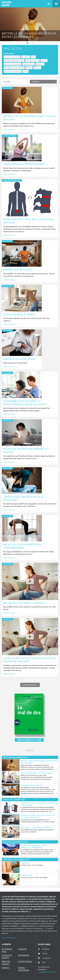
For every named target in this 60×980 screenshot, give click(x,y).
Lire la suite (10, 130)
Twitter (43, 954)
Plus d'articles (29, 685)
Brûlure (29, 68)
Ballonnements (28, 64)
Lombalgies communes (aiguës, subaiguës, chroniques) (34, 846)
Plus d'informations (9, 938)
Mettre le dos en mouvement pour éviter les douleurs (30, 118)
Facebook (44, 949)
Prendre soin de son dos (18, 270)
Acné (33, 57)
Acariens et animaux (12, 57)
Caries (26, 71)
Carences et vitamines (13, 71)
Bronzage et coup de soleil (14, 68)
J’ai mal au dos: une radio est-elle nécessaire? (23, 498)
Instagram (44, 958)
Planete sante (6, 4)
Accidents (26, 57)
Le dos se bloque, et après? (19, 314)
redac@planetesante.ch (47, 972)
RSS (42, 962)
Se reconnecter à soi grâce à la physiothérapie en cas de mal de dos (25, 403)
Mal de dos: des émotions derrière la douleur (25, 450)
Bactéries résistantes (12, 64)
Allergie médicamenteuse (14, 60)
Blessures (40, 64)
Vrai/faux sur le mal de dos (19, 359)
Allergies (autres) (32, 60)
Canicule (37, 68)
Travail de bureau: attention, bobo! (24, 164)
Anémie (44, 60)
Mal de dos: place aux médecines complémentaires (22, 546)
